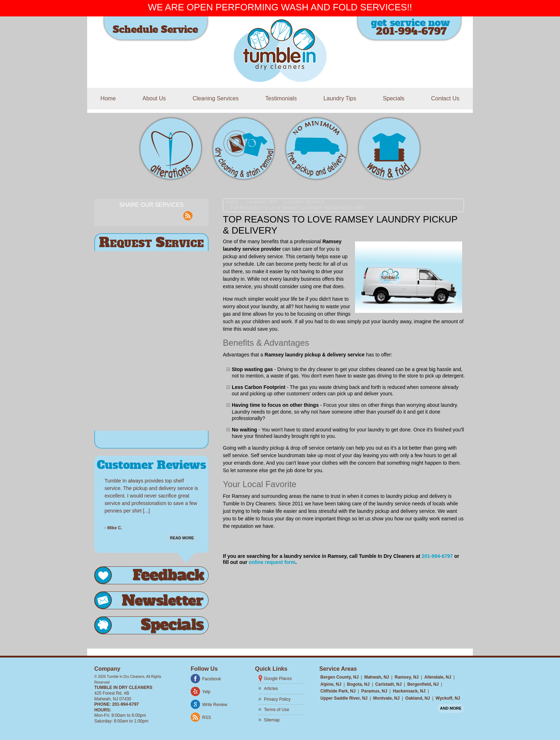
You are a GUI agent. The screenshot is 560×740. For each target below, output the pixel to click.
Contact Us (445, 98)
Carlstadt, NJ (389, 684)
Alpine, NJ (331, 684)
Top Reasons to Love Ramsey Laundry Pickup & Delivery (298, 208)
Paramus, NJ (374, 691)
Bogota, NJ (358, 684)
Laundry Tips (340, 98)
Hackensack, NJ (409, 691)
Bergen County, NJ (339, 677)
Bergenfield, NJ (423, 684)
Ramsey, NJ (407, 677)
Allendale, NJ (438, 677)
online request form (272, 562)
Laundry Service (305, 202)
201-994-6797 (437, 556)
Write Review (215, 705)
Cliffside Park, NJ (338, 691)
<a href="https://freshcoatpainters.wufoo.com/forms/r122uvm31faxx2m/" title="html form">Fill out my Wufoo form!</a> (151, 341)
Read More (182, 535)
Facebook (212, 679)
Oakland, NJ (418, 698)
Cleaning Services (216, 98)
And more (451, 708)
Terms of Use (277, 710)
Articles (271, 689)
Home (108, 98)
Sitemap (272, 720)
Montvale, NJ (386, 698)
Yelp (206, 692)
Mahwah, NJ (377, 677)
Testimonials (281, 98)
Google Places (278, 679)
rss (188, 212)
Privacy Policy (277, 699)
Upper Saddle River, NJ (344, 698)
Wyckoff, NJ (448, 698)
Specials (394, 98)
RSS (207, 717)
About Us (154, 98)
